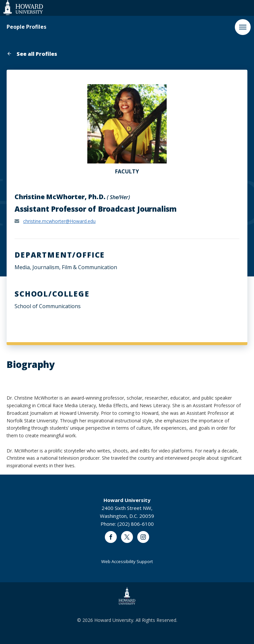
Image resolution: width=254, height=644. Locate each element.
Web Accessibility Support (127, 561)
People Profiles (26, 27)
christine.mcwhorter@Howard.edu (59, 221)
